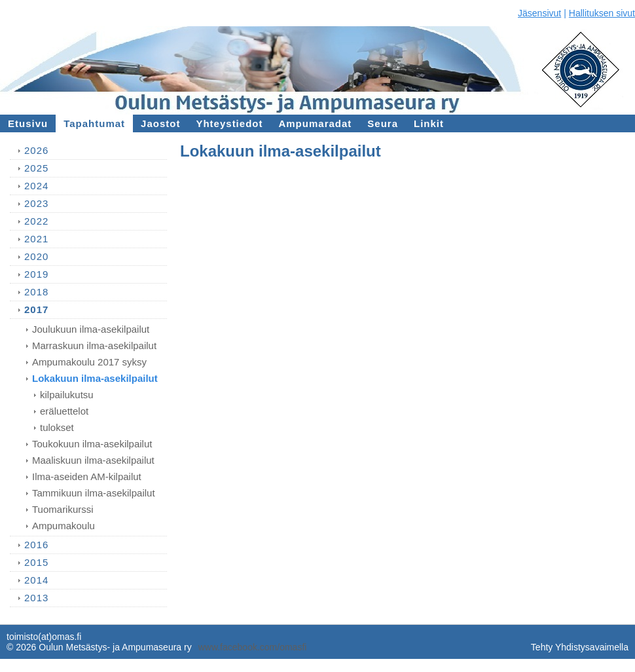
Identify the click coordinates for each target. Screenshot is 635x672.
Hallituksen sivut (602, 13)
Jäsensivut (539, 13)
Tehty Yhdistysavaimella (580, 647)
